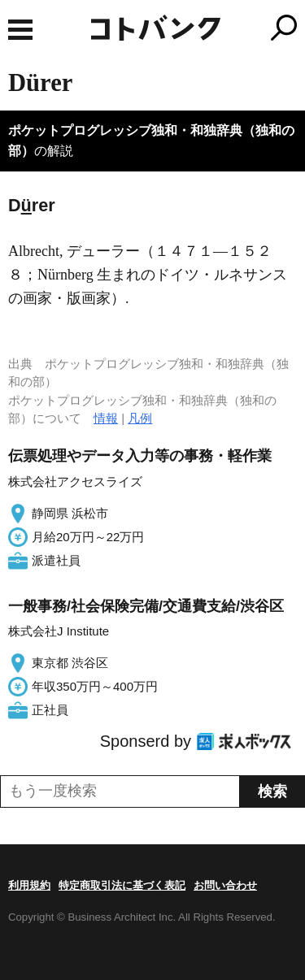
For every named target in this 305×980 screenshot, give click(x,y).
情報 (106, 418)
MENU (20, 30)
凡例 (140, 418)
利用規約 (29, 885)
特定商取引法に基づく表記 (122, 885)
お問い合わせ (225, 885)
